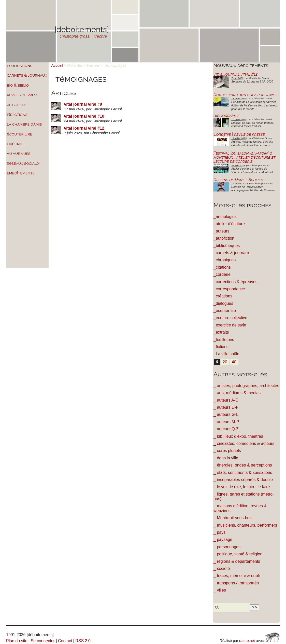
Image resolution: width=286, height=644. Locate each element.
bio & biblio (18, 85)
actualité (17, 105)
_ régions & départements (237, 561)
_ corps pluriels (227, 451)
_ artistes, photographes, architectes (246, 386)
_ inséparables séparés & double (243, 480)
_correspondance (229, 289)
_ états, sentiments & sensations (243, 472)
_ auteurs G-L (226, 414)
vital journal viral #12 (84, 128)
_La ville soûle (226, 354)
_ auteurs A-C (226, 400)
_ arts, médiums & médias (237, 393)
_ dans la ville (226, 458)
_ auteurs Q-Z (226, 429)
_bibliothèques (227, 246)
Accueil (57, 65)
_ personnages (227, 547)
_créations (223, 296)
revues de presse (24, 95)
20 (225, 362)
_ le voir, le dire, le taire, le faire (242, 487)
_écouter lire (225, 311)
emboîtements (21, 173)
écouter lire (19, 134)
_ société (222, 568)
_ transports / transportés (236, 583)
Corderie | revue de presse (239, 134)
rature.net (247, 641)
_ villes (220, 590)
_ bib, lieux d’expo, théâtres (238, 436)
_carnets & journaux (232, 253)
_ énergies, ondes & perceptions (243, 465)
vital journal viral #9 (83, 104)
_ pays (219, 532)
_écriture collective (230, 318)
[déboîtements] (82, 29)
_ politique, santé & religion (238, 554)
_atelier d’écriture (229, 224)
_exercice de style (230, 325)
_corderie (222, 274)
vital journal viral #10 (84, 116)
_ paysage (223, 539)
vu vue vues (19, 153)
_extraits (221, 332)
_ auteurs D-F (226, 407)
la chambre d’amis (24, 124)
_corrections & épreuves (235, 282)
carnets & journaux (27, 75)
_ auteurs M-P (226, 422)
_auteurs (221, 231)
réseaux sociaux (23, 163)
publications (20, 66)
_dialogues (223, 303)
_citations (222, 267)
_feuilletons (224, 340)
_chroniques (225, 260)
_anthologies (225, 217)
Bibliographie (226, 115)
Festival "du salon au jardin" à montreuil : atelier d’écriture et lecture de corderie (244, 157)
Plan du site (17, 641)
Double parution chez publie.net (245, 95)
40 (234, 362)
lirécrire (16, 144)
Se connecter (43, 641)
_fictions (221, 347)
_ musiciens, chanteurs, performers (245, 525)
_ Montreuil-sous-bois (233, 518)
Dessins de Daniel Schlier (238, 180)
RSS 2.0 (83, 641)
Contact (65, 641)
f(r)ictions (17, 114)
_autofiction (224, 238)
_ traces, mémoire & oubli (237, 576)
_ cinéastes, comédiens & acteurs (244, 443)
